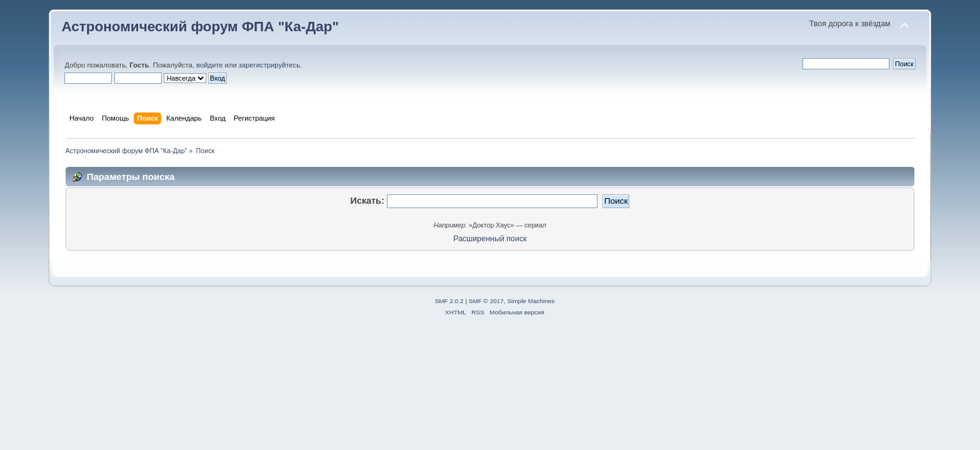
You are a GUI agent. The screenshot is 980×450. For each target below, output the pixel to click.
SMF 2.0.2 (449, 301)
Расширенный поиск (490, 239)
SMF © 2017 (486, 301)
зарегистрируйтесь (269, 65)
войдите (209, 65)
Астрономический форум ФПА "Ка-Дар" (200, 27)
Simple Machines (531, 301)
